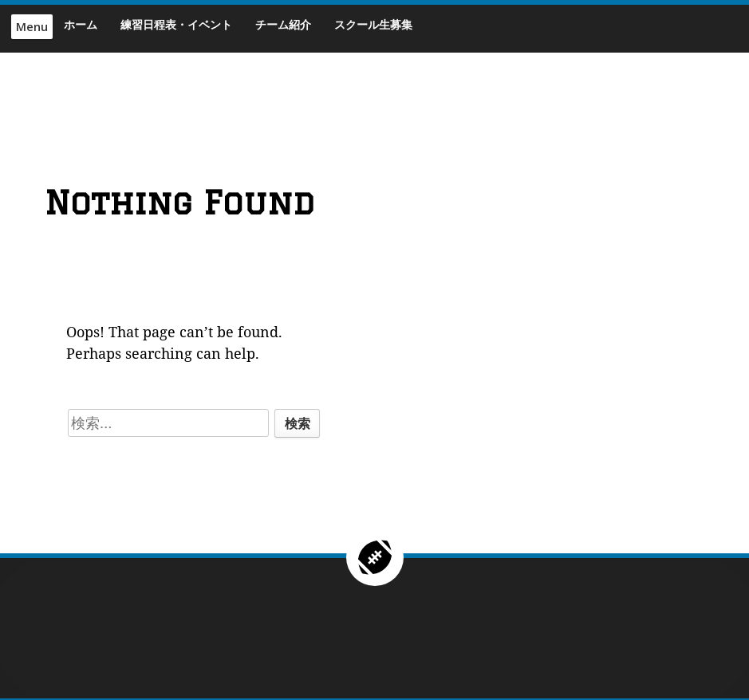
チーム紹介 (283, 24)
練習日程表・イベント (176, 24)
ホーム (81, 24)
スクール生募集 (373, 24)
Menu (32, 27)
